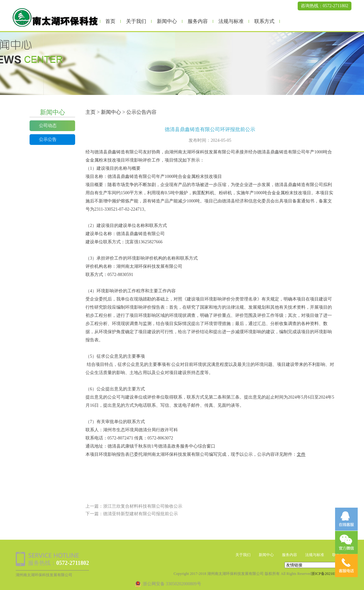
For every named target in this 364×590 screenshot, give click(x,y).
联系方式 (264, 21)
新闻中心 (167, 21)
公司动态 (48, 126)
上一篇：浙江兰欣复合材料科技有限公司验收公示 (134, 506)
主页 (91, 112)
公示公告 (48, 139)
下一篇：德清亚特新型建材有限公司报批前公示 (132, 514)
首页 (110, 21)
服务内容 (198, 21)
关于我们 (136, 21)
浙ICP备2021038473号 (329, 574)
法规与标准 (231, 21)
